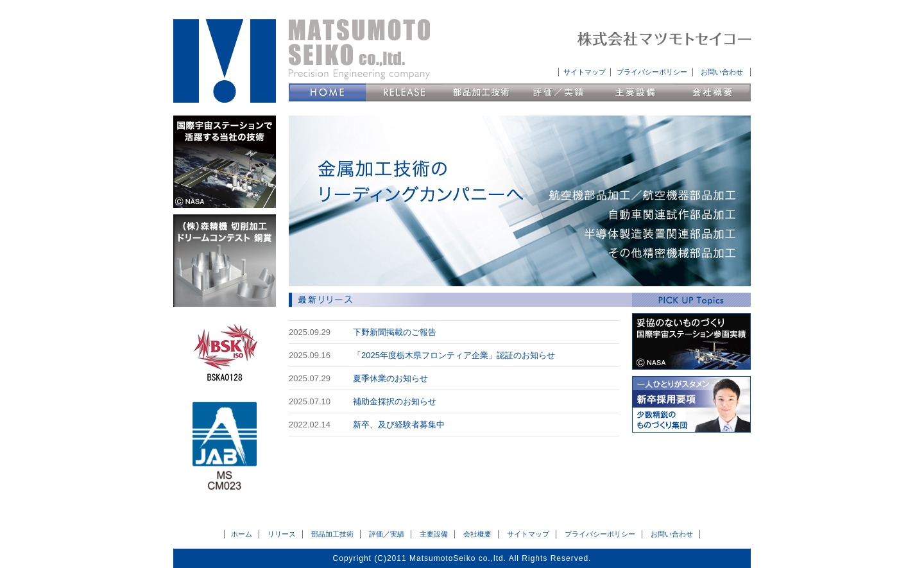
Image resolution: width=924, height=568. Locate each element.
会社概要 (712, 92)
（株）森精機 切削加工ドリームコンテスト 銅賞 (225, 261)
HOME (327, 92)
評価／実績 (558, 92)
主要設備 (635, 92)
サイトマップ (585, 72)
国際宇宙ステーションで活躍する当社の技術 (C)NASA (225, 162)
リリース (404, 92)
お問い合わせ (722, 72)
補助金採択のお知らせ (395, 401)
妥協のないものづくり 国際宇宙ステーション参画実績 (691, 341)
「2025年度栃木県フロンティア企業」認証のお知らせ (454, 355)
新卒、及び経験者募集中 (399, 425)
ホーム (242, 534)
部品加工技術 (481, 92)
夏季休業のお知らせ (390, 378)
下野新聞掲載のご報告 (395, 332)
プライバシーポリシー (652, 72)
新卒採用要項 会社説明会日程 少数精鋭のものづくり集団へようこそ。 (691, 404)
